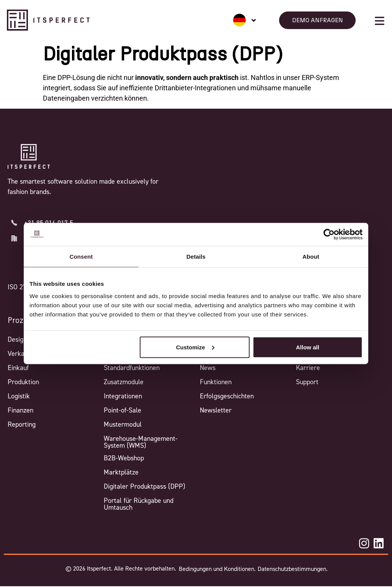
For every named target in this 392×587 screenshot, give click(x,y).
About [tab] (311, 257)
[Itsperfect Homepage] (29, 157)
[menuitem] (245, 20)
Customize (195, 347)
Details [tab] (196, 257)
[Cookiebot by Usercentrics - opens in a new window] (329, 235)
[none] (245, 20)
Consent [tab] (81, 257)
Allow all (308, 347)
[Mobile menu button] (380, 21)
